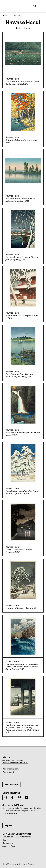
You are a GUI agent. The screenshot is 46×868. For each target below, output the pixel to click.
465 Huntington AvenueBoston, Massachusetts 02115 (15, 762)
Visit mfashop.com (11, 769)
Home (5, 16)
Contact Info (8, 843)
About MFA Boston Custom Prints (17, 837)
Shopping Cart (9, 846)
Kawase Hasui (16, 16)
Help (4, 840)
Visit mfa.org (8, 772)
